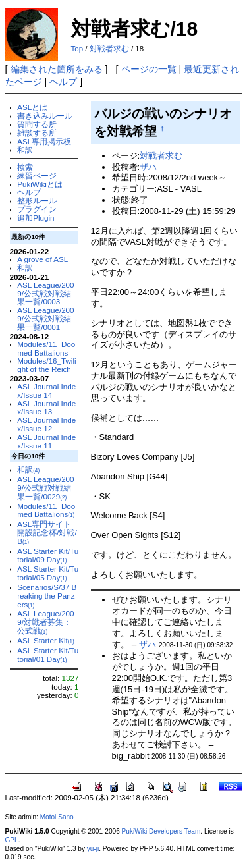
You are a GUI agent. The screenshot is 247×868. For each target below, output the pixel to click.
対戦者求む (109, 49)
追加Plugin (36, 218)
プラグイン (37, 209)
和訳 (25, 150)
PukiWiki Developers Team (161, 831)
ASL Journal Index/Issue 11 (46, 441)
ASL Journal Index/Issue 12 (46, 424)
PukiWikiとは (40, 184)
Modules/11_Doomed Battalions (46, 348)
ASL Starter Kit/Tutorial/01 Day (48, 655)
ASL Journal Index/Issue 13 (46, 408)
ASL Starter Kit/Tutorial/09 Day (48, 555)
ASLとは (32, 107)
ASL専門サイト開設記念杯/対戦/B (47, 532)
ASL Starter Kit (46, 640)
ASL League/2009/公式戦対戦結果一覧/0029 (45, 488)
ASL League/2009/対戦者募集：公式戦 (45, 622)
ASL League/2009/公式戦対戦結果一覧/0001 (45, 318)
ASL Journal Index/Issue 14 (46, 391)
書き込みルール (45, 116)
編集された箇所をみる (57, 69)
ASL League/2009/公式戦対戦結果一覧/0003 (45, 293)
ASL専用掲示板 (44, 141)
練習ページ (37, 176)
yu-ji (93, 849)
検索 (25, 167)
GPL (12, 840)
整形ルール (37, 201)
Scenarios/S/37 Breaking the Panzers (47, 596)
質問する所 (37, 124)
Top (77, 49)
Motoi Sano (57, 817)
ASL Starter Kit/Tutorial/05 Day (48, 573)
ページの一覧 (149, 69)
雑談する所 (37, 133)
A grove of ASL (42, 259)
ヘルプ (63, 82)
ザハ (148, 167)
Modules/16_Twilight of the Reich (46, 365)
